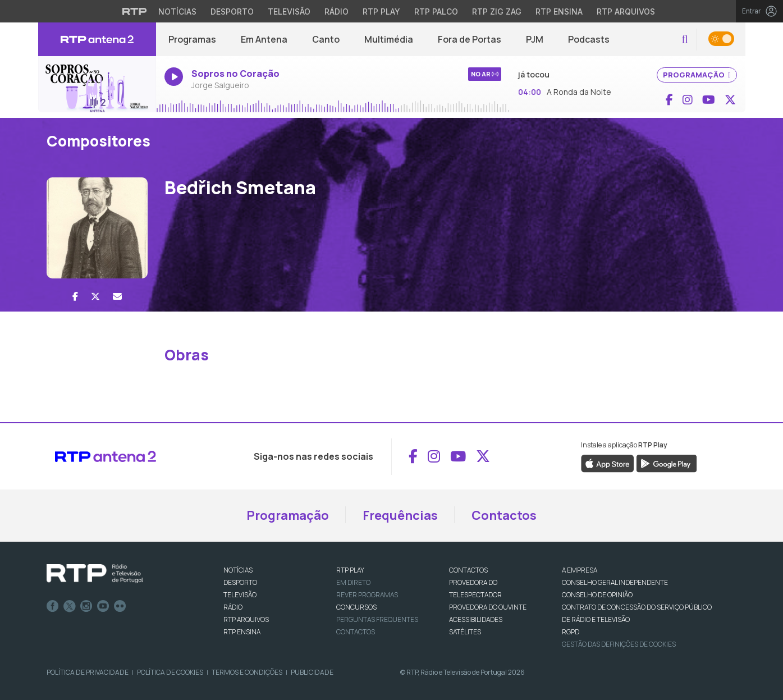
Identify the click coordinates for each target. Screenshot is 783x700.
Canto (326, 39)
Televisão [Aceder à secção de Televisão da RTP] (289, 12)
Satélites (465, 632)
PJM (535, 39)
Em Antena (264, 39)
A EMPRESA (580, 570)
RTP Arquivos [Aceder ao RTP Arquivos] (626, 12)
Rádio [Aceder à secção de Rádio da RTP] (336, 12)
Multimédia (389, 39)
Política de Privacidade (88, 672)
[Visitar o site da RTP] (135, 11)
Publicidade (312, 672)
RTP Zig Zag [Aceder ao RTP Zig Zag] (497, 12)
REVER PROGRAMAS (367, 595)
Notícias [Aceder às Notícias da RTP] (177, 12)
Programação (288, 515)
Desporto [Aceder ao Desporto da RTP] (232, 12)
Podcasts (589, 39)
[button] (684, 40)
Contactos (504, 515)
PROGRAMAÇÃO (697, 75)
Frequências (400, 515)
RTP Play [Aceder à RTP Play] (381, 12)
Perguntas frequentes (377, 619)
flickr (120, 606)
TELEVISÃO (240, 595)
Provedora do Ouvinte (488, 607)
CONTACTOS (468, 570)
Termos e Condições (247, 672)
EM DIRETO (353, 582)
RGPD (571, 632)
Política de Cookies (170, 672)
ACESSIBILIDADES (476, 619)
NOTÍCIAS (238, 570)
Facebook (53, 606)
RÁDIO (233, 607)
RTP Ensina (242, 632)
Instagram (86, 606)
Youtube (103, 606)
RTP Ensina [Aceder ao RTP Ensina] (559, 12)
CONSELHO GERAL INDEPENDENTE (615, 582)
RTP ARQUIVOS (246, 619)
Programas (192, 39)
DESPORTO (240, 582)
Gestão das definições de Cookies (619, 644)
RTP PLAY (350, 570)
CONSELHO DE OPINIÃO (597, 595)
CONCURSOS (356, 607)
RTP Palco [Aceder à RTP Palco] (436, 12)
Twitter (70, 606)
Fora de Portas (470, 39)
